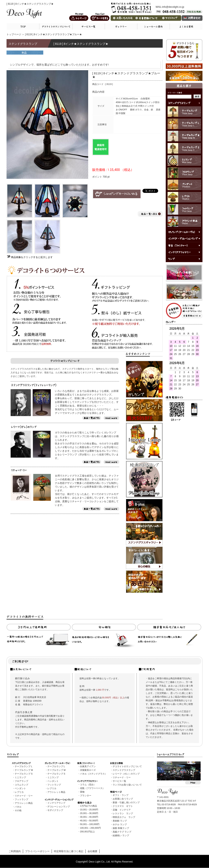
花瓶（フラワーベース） (92, 788)
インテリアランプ (56, 803)
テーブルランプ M (24, 770)
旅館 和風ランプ (121, 828)
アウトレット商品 (24, 803)
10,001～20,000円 (89, 810)
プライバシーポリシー (37, 851)
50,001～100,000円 (90, 824)
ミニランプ (20, 777)
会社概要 (92, 851)
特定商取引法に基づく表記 (69, 851)
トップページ (14, 34)
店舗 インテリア (122, 810)
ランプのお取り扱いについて (127, 785)
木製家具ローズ (88, 770)
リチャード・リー (24, 796)
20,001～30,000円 (89, 813)
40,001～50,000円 (89, 821)
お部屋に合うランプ (123, 799)
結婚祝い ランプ (121, 835)
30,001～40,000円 (89, 817)
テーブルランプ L (23, 766)
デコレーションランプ (59, 806)
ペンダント (20, 788)
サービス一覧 (119, 781)
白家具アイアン (88, 766)
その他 (18, 810)
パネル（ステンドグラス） (93, 774)
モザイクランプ (55, 810)
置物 (82, 792)
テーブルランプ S (24, 774)
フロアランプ (21, 781)
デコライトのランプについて (127, 766)
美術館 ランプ (120, 821)
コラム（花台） (88, 784)
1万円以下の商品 (88, 806)
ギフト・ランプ (121, 795)
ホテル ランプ (120, 824)
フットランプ (21, 799)
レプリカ (19, 792)
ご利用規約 (15, 851)
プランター (86, 795)
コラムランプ (21, 785)
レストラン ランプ (123, 813)
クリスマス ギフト (123, 806)
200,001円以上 (87, 832)
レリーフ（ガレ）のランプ (126, 774)
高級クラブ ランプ (122, 832)
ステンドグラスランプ (124, 770)
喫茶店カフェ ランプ (124, 817)
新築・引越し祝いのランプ (126, 802)
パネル (18, 807)
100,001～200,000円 (90, 828)
